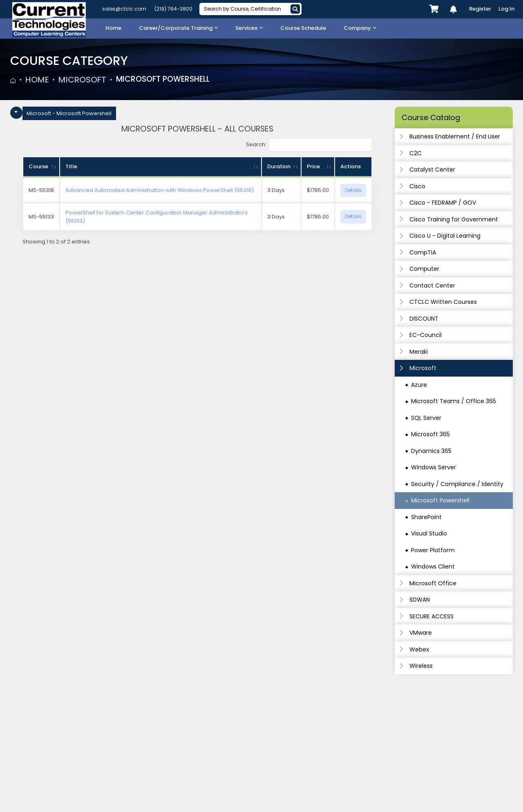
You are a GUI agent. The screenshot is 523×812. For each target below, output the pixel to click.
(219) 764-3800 (173, 9)
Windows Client (433, 567)
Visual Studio (429, 533)
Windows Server (434, 467)
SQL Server (426, 418)
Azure (419, 385)
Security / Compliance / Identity (457, 484)
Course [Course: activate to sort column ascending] (38, 166)
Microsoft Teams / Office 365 (454, 401)
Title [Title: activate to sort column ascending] (71, 166)
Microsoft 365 (430, 434)
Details (353, 190)
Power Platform (433, 550)
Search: (309, 145)
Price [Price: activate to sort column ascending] (313, 166)
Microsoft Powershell (166, 80)
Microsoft (82, 80)
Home (37, 80)
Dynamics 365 (431, 451)
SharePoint (426, 517)
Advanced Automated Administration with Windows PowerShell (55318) (160, 190)
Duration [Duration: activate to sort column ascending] (279, 166)
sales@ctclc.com (124, 9)
